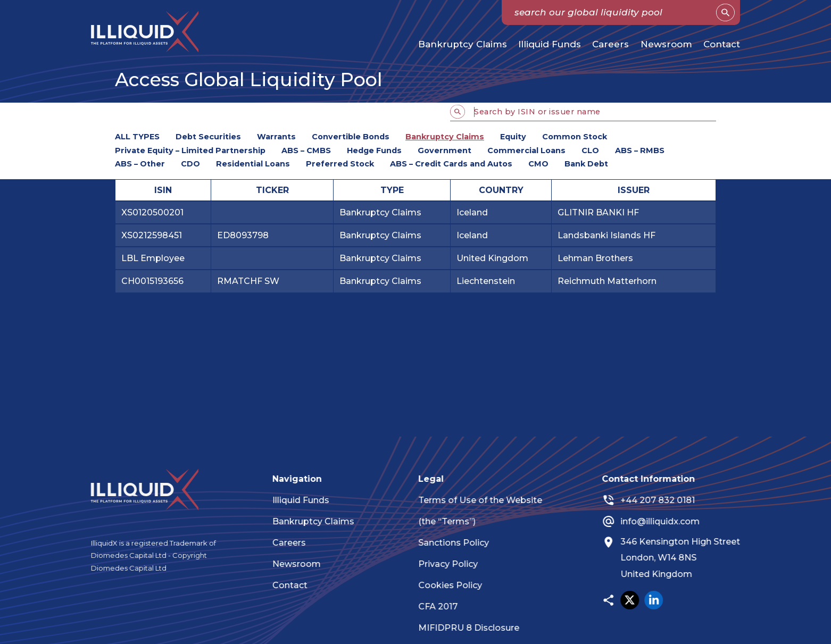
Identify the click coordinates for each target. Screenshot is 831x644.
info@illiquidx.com (669, 521)
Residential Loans (253, 164)
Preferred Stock (340, 164)
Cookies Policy (459, 585)
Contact (722, 44)
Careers (610, 44)
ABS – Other (140, 164)
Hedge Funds (374, 150)
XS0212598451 (152, 235)
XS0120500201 (152, 212)
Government (444, 150)
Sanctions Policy (463, 543)
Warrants (276, 137)
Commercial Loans (526, 150)
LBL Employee (153, 258)
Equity (513, 137)
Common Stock (575, 137)
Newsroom (666, 44)
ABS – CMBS (306, 150)
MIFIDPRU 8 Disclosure (478, 628)
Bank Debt (586, 164)
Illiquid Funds (550, 44)
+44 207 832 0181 (667, 500)
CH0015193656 (152, 281)
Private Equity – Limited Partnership (190, 150)
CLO (590, 150)
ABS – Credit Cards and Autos (451, 164)
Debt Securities (208, 137)
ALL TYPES (137, 137)
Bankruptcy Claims (463, 44)
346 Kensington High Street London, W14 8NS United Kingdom (689, 558)
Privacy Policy (457, 564)
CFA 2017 (447, 607)
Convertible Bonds (351, 137)
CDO (190, 164)
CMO (538, 164)
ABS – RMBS (640, 150)
